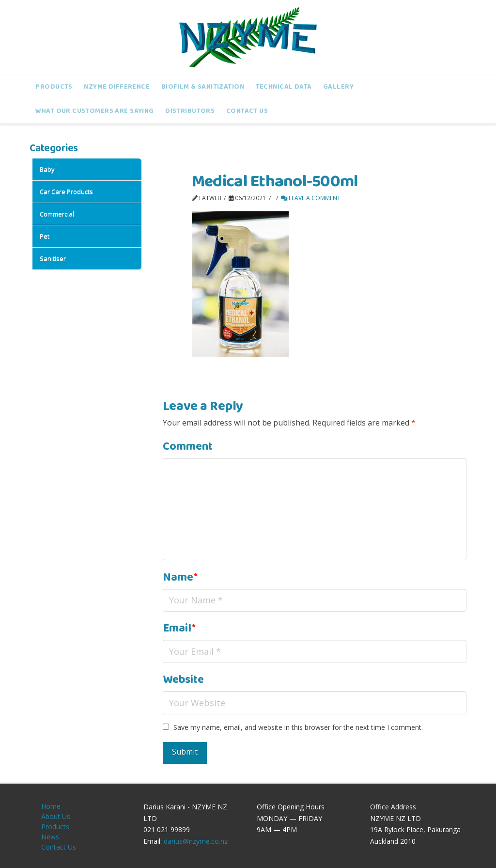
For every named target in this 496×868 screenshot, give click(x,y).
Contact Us (59, 847)
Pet (45, 236)
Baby (47, 169)
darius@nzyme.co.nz (196, 841)
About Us (56, 816)
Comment (188, 447)
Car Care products (66, 191)
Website (183, 680)
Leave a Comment (311, 198)
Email (179, 628)
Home (51, 806)
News (50, 837)
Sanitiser (53, 258)
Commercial (57, 214)
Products (55, 827)
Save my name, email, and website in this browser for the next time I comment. (298, 727)
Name (180, 577)
